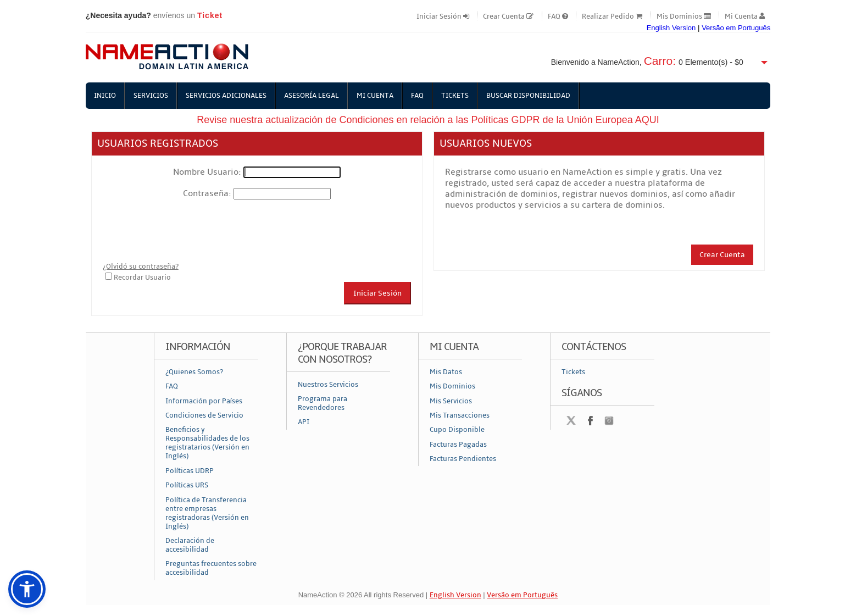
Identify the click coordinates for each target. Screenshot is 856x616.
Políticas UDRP (190, 471)
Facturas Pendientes (463, 459)
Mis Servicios (451, 401)
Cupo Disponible (457, 430)
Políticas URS (187, 485)
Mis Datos (446, 372)
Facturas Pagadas (458, 445)
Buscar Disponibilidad (528, 96)
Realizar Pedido (612, 16)
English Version (671, 28)
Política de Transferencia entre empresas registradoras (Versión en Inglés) (207, 513)
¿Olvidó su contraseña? (141, 267)
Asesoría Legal (312, 96)
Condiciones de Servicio (204, 415)
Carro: (660, 61)
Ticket (210, 15)
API (304, 422)
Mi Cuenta (745, 16)
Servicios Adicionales (226, 96)
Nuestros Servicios (328, 385)
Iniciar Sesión (443, 16)
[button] (27, 589)
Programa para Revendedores (323, 403)
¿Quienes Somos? (194, 372)
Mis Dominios (684, 16)
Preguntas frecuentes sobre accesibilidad (211, 568)
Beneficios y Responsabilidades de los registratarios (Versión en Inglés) (207, 443)
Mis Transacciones (460, 415)
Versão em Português (736, 28)
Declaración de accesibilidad (190, 545)
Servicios (151, 96)
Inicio (105, 96)
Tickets (455, 96)
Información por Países (204, 401)
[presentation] (186, 231)
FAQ (558, 16)
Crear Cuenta (508, 16)
